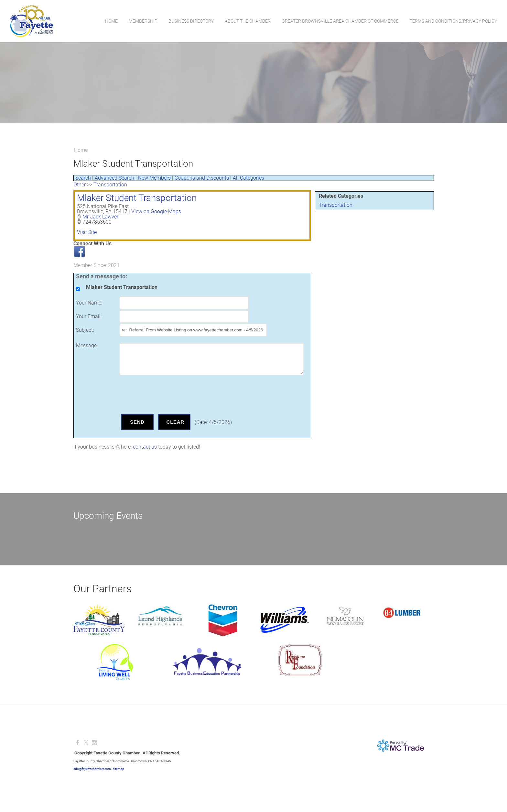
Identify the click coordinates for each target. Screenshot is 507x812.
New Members (154, 178)
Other (80, 185)
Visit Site (87, 232)
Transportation (336, 205)
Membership (143, 21)
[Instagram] (94, 743)
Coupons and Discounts (202, 178)
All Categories (248, 178)
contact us (145, 447)
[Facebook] (78, 743)
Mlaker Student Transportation (137, 198)
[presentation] (169, 395)
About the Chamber (247, 21)
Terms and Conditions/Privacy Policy (453, 21)
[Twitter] (86, 743)
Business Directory (191, 21)
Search (83, 178)
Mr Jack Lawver (100, 217)
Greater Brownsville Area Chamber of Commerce (340, 21)
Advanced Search (114, 178)
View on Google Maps (156, 211)
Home (111, 21)
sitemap (119, 769)
